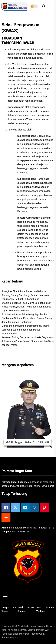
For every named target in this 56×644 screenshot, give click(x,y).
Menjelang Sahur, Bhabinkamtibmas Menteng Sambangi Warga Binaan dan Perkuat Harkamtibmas (26, 330)
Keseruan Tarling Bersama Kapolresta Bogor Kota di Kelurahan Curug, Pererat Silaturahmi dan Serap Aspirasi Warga (28, 341)
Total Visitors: (41, 609)
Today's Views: (5, 609)
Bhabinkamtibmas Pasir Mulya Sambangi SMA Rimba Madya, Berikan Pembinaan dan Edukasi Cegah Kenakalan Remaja (27, 307)
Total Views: (22, 609)
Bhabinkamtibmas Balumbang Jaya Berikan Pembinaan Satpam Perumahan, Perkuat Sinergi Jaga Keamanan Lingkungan (27, 318)
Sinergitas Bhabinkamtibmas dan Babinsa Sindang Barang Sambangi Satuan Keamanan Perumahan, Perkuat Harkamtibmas (26, 295)
